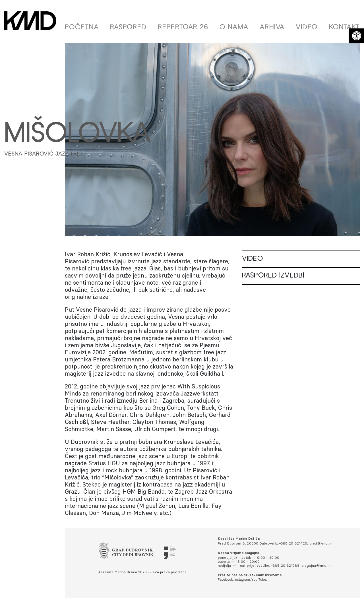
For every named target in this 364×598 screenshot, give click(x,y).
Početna (82, 28)
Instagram (242, 580)
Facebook (225, 580)
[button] (357, 36)
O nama (234, 28)
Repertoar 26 (183, 28)
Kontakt (344, 28)
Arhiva (272, 28)
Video (307, 28)
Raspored (128, 28)
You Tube (259, 580)
